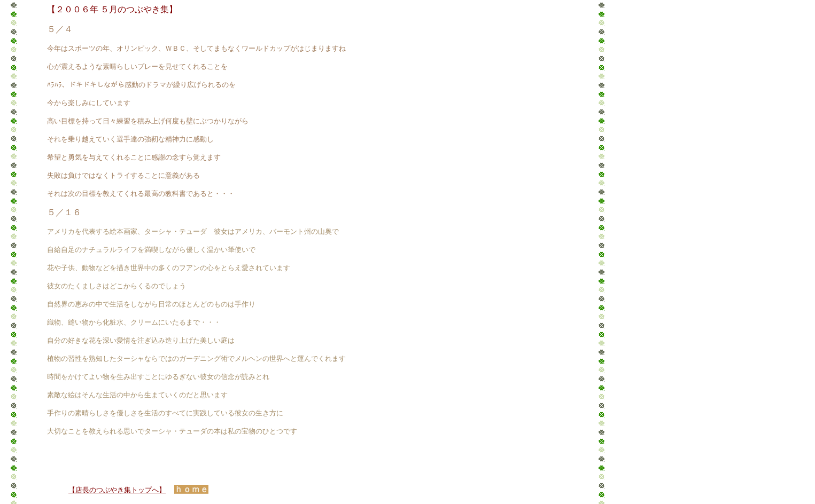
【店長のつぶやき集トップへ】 (117, 490)
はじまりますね (321, 48)
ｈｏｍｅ (191, 489)
